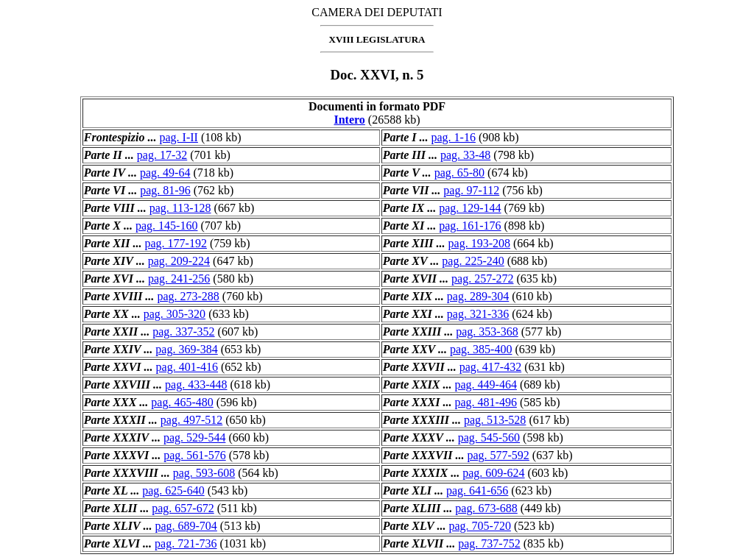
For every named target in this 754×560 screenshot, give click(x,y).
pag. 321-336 (478, 314)
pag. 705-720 (479, 526)
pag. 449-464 (485, 384)
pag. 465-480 (182, 402)
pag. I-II (178, 137)
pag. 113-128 (180, 208)
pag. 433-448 (196, 384)
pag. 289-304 (478, 296)
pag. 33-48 (465, 155)
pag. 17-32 (162, 155)
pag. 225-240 (473, 261)
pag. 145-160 (166, 226)
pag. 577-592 (498, 455)
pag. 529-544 (194, 437)
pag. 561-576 (194, 455)
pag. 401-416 (187, 367)
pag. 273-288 (188, 296)
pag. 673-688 (486, 508)
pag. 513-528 (495, 420)
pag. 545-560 (489, 437)
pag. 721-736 (186, 543)
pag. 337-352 (183, 332)
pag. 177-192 (175, 243)
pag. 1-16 (453, 137)
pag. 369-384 (186, 349)
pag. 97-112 (471, 190)
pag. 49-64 (165, 173)
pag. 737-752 (489, 543)
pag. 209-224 (179, 261)
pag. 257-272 (482, 279)
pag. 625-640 (173, 490)
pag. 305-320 (175, 314)
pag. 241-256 (179, 279)
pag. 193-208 (479, 243)
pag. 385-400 (481, 349)
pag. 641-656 (477, 490)
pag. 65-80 (459, 173)
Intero (349, 120)
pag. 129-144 (470, 208)
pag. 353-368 (487, 332)
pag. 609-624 (493, 473)
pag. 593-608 (204, 473)
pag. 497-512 (191, 420)
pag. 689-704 (186, 526)
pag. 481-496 (485, 402)
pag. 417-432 (490, 367)
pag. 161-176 (470, 226)
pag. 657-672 (183, 508)
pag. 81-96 (165, 190)
